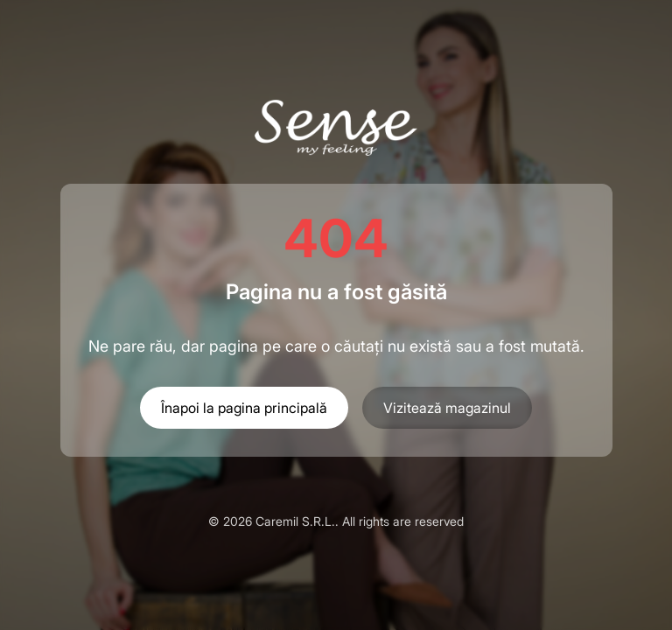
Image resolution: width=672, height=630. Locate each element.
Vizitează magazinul (447, 408)
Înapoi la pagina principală (244, 408)
